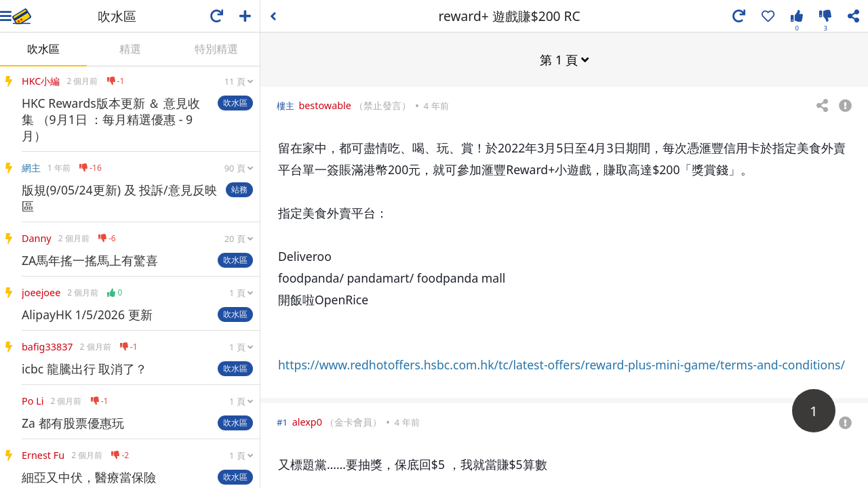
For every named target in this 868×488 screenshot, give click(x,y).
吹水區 (43, 49)
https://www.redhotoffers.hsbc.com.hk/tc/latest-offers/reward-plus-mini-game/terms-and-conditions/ (561, 364)
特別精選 (216, 49)
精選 (130, 49)
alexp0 (307, 421)
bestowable (325, 105)
